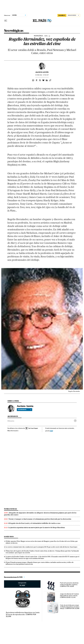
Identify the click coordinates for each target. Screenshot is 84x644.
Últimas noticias (11, 509)
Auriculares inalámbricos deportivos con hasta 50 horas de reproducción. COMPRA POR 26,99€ (23, 614)
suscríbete (62, 15)
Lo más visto (9, 537)
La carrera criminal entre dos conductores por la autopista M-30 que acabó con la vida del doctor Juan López (41, 547)
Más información (13, 431)
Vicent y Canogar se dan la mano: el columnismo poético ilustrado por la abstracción (40, 519)
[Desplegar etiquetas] (75, 421)
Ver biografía (25, 410)
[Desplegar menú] (6, 21)
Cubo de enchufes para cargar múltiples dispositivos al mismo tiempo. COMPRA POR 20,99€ (70, 607)
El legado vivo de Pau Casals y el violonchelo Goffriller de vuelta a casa (34, 523)
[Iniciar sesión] (74, 15)
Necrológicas (14, 31)
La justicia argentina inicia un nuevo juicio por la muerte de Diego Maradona (37, 528)
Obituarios (11, 421)
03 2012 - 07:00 (42, 75)
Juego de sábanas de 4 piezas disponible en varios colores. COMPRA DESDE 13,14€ (69, 596)
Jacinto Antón (42, 72)
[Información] (49, 36)
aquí (51, 431)
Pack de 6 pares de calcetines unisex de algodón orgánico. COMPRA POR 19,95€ (69, 585)
